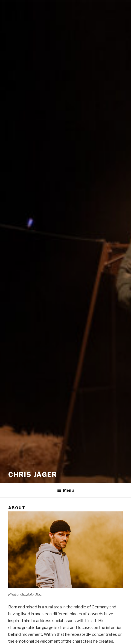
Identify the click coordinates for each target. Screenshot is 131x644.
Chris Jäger (33, 475)
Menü (65, 490)
